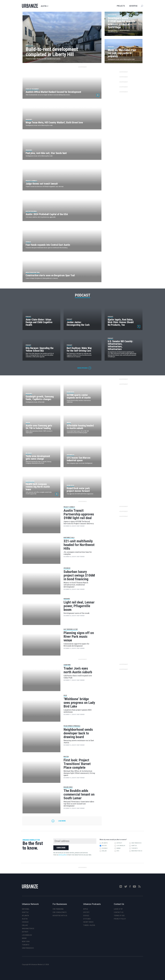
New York (26, 942)
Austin (45, 6)
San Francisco (135, 843)
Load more (62, 821)
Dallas (103, 851)
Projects (121, 6)
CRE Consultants (60, 912)
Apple (86, 909)
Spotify (86, 912)
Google (86, 916)
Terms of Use (119, 916)
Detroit (118, 843)
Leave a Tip (118, 909)
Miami (118, 848)
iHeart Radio (88, 922)
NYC (117, 851)
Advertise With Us (60, 916)
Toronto (133, 848)
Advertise (133, 6)
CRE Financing (58, 909)
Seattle (133, 846)
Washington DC (136, 851)
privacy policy (63, 855)
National (26, 909)
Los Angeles (120, 846)
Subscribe (61, 848)
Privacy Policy (120, 919)
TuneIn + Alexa (89, 925)
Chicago (104, 848)
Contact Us (119, 912)
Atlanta (104, 843)
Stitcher (87, 919)
